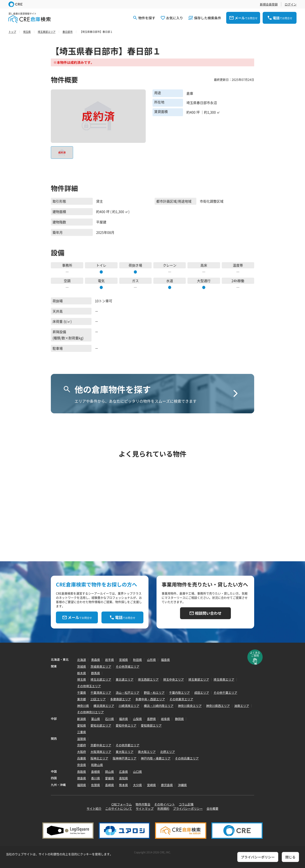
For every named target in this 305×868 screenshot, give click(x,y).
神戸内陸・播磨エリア (156, 758)
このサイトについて (119, 808)
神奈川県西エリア (218, 706)
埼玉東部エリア (199, 679)
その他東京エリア (181, 699)
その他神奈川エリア (90, 712)
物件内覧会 (143, 804)
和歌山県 (97, 765)
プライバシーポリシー (188, 808)
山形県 (151, 660)
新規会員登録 (269, 4)
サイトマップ (145, 808)
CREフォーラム (122, 804)
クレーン (170, 265)
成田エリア (202, 692)
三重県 (82, 732)
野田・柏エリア (154, 692)
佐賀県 (96, 785)
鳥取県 (82, 772)
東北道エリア (125, 679)
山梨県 (137, 719)
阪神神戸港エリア (125, 758)
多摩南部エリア (121, 699)
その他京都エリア (128, 745)
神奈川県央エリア (190, 706)
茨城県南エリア (101, 666)
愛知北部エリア (101, 725)
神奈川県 (83, 706)
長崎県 (110, 785)
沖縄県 (182, 785)
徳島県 (82, 778)
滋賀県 (82, 739)
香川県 (96, 778)
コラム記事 (186, 804)
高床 (204, 265)
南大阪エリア (147, 752)
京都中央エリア (101, 745)
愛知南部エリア (151, 725)
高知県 (123, 778)
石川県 (110, 719)
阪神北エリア (99, 758)
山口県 (137, 772)
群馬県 (96, 673)
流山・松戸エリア (128, 692)
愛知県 (82, 725)
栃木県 (82, 673)
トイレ (101, 265)
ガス (135, 281)
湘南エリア (242, 706)
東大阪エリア (125, 752)
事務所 (67, 265)
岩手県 (110, 660)
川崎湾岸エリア (129, 706)
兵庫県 (82, 758)
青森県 (96, 660)
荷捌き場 (135, 265)
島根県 (96, 772)
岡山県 (110, 772)
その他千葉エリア (225, 692)
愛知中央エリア (126, 725)
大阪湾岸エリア (101, 752)
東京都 (82, 699)
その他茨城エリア (128, 666)
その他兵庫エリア (187, 758)
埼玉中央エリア (173, 679)
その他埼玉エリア (89, 686)
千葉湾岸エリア (101, 692)
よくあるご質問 (255, 654)
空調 (67, 281)
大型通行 (204, 281)
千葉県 (82, 692)
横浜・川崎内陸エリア (159, 706)
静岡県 (179, 719)
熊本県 (123, 785)
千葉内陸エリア (179, 692)
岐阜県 (165, 719)
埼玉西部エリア (148, 679)
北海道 (82, 660)
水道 (170, 281)
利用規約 (163, 808)
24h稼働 (238, 281)
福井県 (123, 719)
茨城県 (82, 666)
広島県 (123, 772)
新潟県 (82, 719)
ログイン (291, 4)
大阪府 (82, 752)
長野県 (151, 719)
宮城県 (123, 660)
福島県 (165, 660)
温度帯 (238, 265)
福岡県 (82, 785)
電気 (101, 281)
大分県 (137, 785)
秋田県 (137, 660)
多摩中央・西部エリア (150, 699)
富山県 (96, 719)
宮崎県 (151, 785)
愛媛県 (110, 778)
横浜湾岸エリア (104, 706)
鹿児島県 (167, 785)
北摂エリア (168, 752)
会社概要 (212, 808)
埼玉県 (82, 679)
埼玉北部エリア (101, 679)
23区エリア (98, 699)
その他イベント (165, 804)
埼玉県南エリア (224, 679)
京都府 (82, 745)
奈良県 (82, 765)
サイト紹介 (94, 808)
